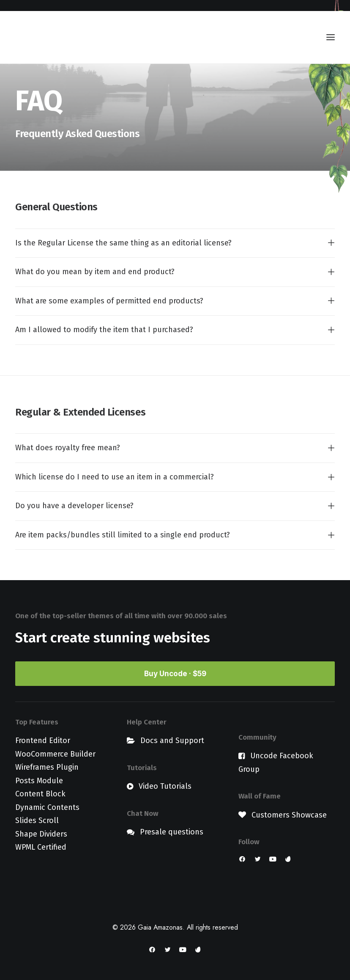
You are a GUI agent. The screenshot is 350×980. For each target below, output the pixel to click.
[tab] (175, 243)
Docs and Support (172, 741)
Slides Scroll (37, 820)
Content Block (40, 794)
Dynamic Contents (47, 807)
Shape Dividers (41, 834)
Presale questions (172, 832)
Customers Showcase (289, 815)
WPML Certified (41, 847)
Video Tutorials (165, 786)
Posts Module (39, 781)
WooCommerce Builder (55, 754)
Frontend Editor (43, 741)
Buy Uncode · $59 (175, 674)
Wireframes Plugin (47, 767)
